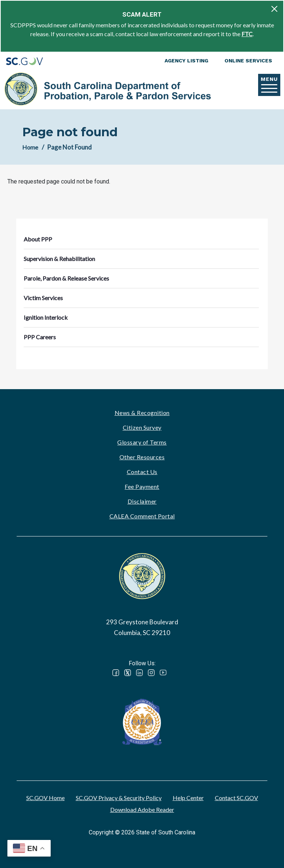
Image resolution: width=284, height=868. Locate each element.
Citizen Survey (142, 427)
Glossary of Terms (142, 442)
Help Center (188, 798)
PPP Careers (40, 337)
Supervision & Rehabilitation (59, 259)
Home (30, 147)
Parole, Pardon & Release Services (66, 278)
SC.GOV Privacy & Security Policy (119, 798)
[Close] (274, 9)
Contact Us (142, 472)
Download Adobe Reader (142, 809)
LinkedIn (139, 673)
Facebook (116, 673)
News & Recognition (142, 413)
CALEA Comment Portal (142, 516)
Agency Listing (186, 61)
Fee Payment (142, 486)
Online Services (248, 61)
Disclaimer (142, 501)
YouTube (163, 673)
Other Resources (142, 457)
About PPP (38, 239)
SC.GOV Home (45, 798)
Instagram (151, 673)
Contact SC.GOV (236, 798)
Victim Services (43, 298)
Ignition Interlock (46, 317)
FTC (247, 34)
